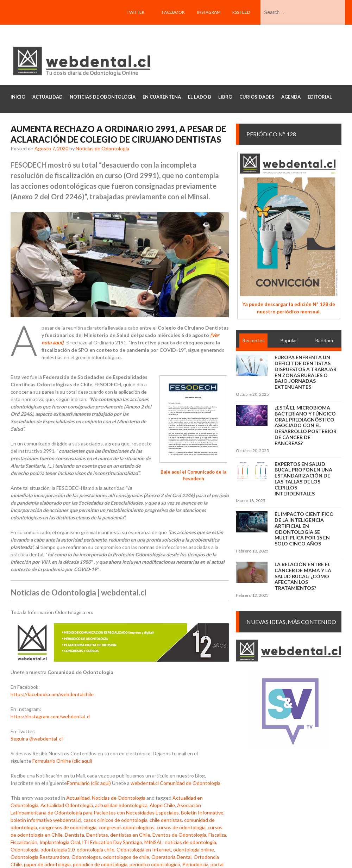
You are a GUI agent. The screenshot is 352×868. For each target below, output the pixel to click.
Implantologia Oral (60, 842)
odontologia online (194, 850)
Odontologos (86, 857)
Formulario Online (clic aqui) (62, 761)
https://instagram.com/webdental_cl (51, 716)
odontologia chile (96, 850)
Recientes (253, 340)
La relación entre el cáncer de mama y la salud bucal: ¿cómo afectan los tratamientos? (303, 576)
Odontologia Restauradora (40, 857)
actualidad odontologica (121, 805)
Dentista (74, 835)
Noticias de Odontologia (102, 148)
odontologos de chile (126, 857)
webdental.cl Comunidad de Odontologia (175, 783)
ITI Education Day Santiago (112, 842)
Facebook (173, 12)
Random (324, 340)
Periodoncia (195, 864)
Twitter (136, 12)
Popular (289, 340)
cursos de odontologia (181, 827)
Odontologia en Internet (144, 850)
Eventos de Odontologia (179, 835)
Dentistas (97, 835)
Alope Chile (162, 805)
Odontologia (24, 850)
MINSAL (153, 842)
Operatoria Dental (171, 857)
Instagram (209, 12)
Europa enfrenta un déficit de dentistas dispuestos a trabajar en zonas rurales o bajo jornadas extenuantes (306, 372)
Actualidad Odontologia (67, 805)
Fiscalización (24, 842)
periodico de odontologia (100, 864)
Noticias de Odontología (119, 798)
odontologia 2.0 (58, 850)
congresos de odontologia (68, 827)
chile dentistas (166, 820)
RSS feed (241, 12)
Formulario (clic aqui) (89, 783)
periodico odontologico (155, 864)
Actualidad (78, 798)
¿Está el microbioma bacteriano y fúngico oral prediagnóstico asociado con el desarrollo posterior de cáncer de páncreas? (306, 425)
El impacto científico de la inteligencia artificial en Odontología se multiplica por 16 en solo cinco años (304, 529)
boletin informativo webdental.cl (46, 820)
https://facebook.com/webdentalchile (52, 694)
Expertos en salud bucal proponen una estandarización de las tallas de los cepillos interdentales (303, 479)
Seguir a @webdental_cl (37, 739)
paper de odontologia (47, 864)
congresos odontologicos (127, 827)
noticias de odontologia (190, 842)
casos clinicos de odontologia (115, 820)
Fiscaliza (217, 835)
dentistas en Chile (130, 835)
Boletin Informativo (202, 813)
